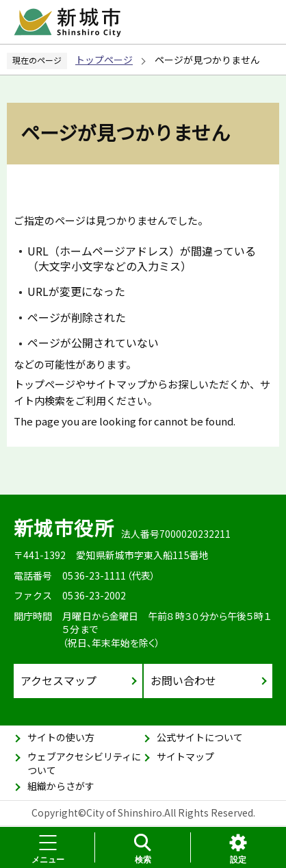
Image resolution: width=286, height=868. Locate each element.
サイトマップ (185, 756)
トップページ (104, 60)
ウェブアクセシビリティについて (84, 763)
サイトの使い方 (61, 737)
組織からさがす (61, 786)
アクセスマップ (58, 680)
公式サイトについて (200, 737)
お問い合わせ (183, 680)
